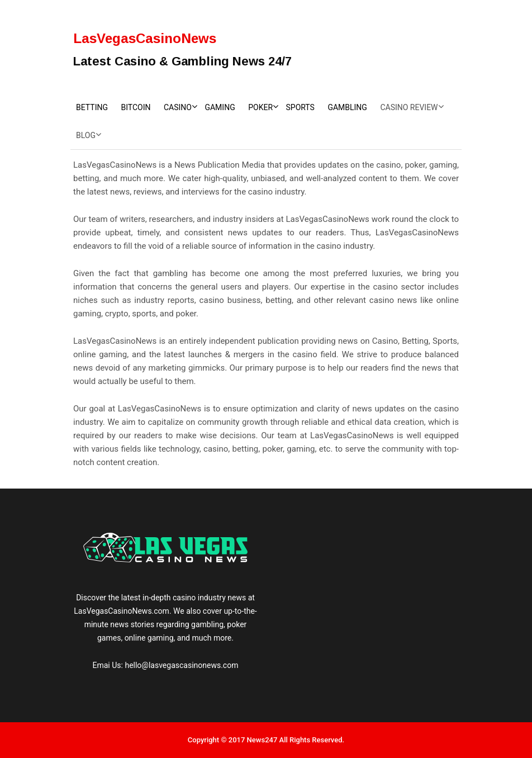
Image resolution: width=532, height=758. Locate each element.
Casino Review (409, 107)
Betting (92, 107)
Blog (86, 135)
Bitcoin (136, 107)
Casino (178, 107)
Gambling (347, 107)
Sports (300, 107)
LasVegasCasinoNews (145, 38)
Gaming (220, 107)
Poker (260, 107)
